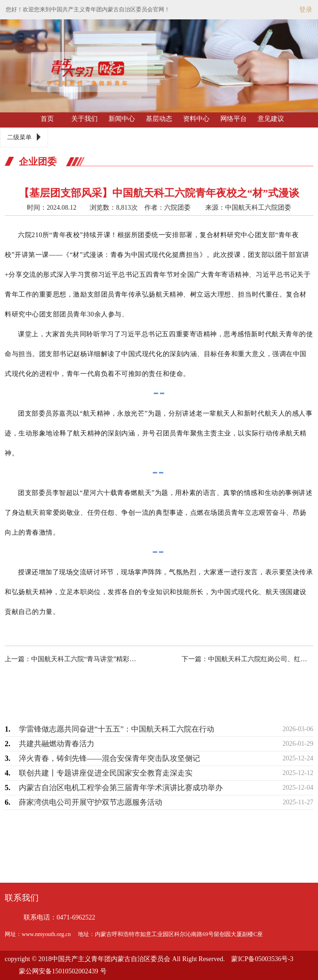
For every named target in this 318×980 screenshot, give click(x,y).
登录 (306, 10)
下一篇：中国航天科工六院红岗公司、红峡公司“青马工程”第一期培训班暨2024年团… (239, 659)
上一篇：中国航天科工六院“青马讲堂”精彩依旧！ (79, 659)
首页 (47, 119)
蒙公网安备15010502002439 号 (63, 971)
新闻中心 (122, 119)
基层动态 (159, 119)
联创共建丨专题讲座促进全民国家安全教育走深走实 (106, 773)
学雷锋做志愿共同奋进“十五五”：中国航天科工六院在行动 (117, 729)
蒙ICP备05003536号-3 (262, 959)
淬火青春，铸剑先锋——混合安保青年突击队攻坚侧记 (109, 758)
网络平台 (234, 119)
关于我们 (84, 119)
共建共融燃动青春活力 (57, 744)
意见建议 (271, 119)
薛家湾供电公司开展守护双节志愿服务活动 (91, 802)
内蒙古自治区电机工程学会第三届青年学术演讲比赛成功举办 (121, 788)
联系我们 (22, 898)
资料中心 (196, 119)
